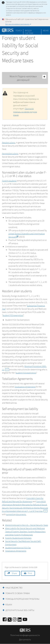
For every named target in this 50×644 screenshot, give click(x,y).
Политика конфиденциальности (25, 635)
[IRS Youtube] (25, 620)
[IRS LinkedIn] (20, 620)
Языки (9, 605)
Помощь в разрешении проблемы (22, 599)
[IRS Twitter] (10, 620)
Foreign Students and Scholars (18, 538)
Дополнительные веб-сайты (20, 610)
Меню (46, 31)
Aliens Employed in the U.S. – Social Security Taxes (27, 525)
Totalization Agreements (25, 387)
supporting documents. (16, 514)
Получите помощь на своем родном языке (25, 112)
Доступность (25, 640)
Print (30, 573)
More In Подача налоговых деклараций (28, 78)
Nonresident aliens (10, 154)
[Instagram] (15, 620)
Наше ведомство (14, 588)
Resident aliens (9, 143)
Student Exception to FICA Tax (18, 548)
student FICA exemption (13, 315)
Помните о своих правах (18, 593)
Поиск (19, 31)
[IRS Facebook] (5, 620)
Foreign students (9, 181)
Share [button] (14, 573)
